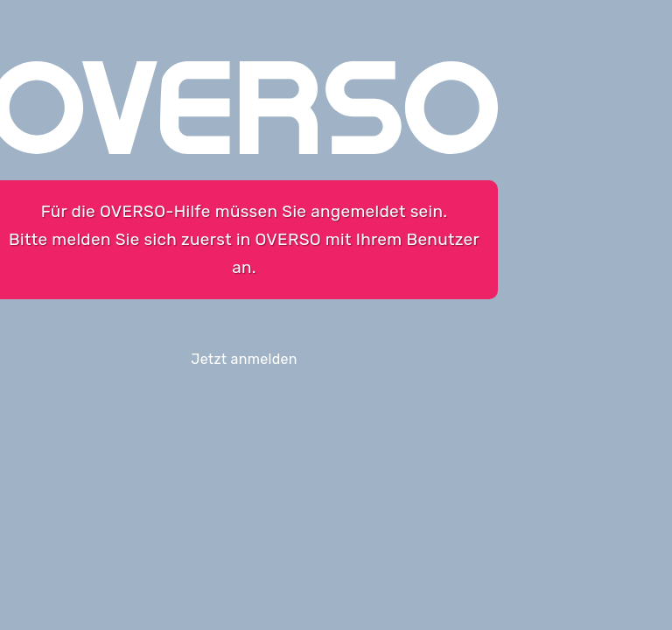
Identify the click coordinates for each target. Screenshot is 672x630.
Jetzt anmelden (244, 359)
